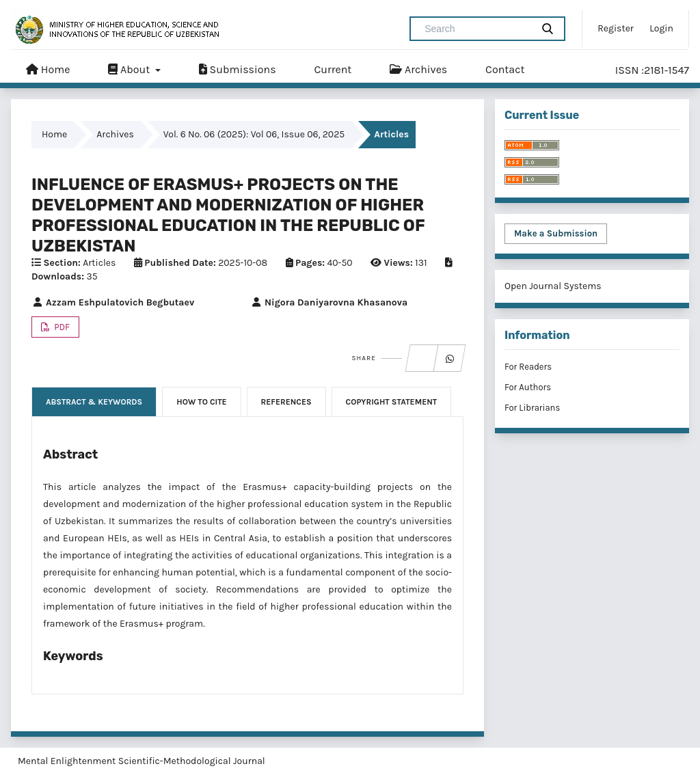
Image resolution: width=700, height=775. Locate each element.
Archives (418, 69)
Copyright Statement (392, 402)
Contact (505, 69)
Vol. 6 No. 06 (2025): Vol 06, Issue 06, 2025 (254, 134)
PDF (61, 327)
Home (48, 69)
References (286, 402)
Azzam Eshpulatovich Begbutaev (113, 302)
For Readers (528, 367)
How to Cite (201, 402)
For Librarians (532, 408)
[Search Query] (476, 29)
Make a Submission (556, 233)
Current (333, 69)
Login (661, 28)
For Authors (528, 387)
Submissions (238, 69)
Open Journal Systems (553, 286)
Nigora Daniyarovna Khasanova (329, 302)
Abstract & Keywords (94, 402)
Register (616, 28)
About (130, 69)
